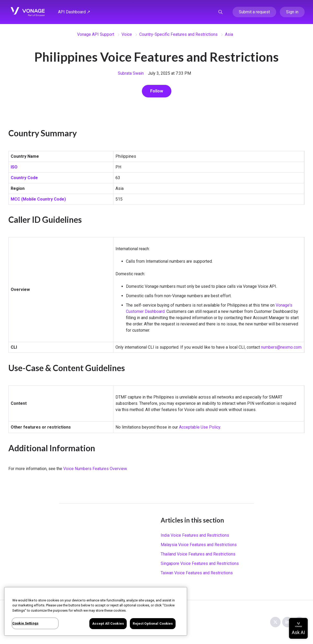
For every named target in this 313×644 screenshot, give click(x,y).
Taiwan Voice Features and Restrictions (197, 573)
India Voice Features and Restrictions (195, 535)
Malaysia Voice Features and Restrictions (199, 545)
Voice (127, 34)
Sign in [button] (292, 12)
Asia (229, 34)
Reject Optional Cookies (153, 623)
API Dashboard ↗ (74, 12)
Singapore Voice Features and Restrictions (200, 563)
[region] (96, 611)
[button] (221, 12)
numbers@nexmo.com (281, 347)
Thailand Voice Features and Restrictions (198, 554)
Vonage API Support (96, 34)
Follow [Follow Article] (157, 91)
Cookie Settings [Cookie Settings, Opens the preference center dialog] (25, 623)
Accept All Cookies (108, 623)
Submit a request (254, 12)
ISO (14, 167)
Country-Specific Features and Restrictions (178, 34)
